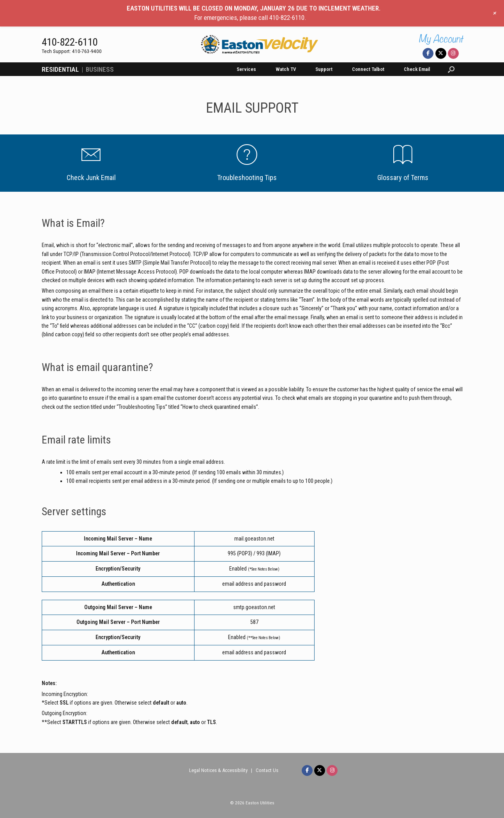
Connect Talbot (368, 69)
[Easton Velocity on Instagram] (453, 53)
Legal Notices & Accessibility (218, 770)
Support (324, 69)
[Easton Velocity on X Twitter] (441, 53)
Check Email (417, 69)
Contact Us (267, 770)
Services (246, 69)
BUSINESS (100, 69)
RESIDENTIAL (60, 69)
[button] (451, 69)
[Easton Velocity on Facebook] (428, 53)
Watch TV (286, 69)
